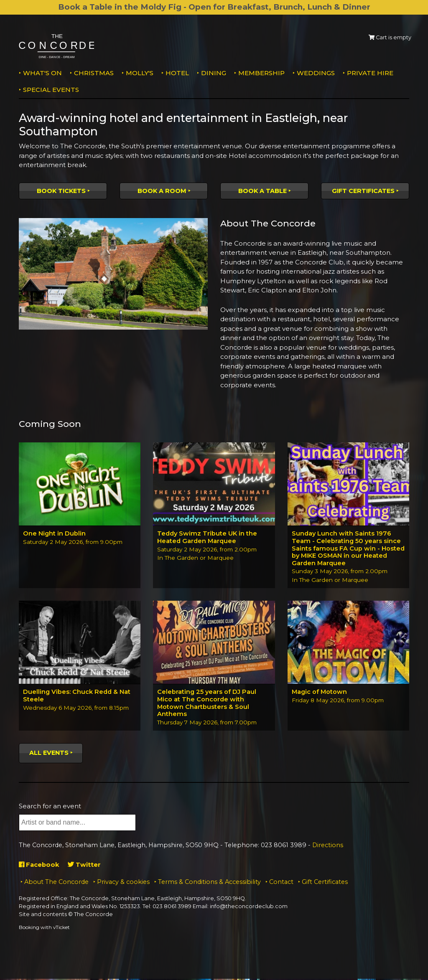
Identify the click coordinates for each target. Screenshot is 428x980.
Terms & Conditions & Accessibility (209, 883)
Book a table (262, 191)
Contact (281, 883)
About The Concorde (56, 883)
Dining (214, 73)
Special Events (51, 90)
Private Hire (370, 73)
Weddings (316, 73)
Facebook (39, 866)
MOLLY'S (140, 73)
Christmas (94, 73)
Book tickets (61, 191)
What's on (42, 73)
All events (49, 754)
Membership (261, 73)
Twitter (85, 866)
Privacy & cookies (123, 883)
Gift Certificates (363, 191)
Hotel (177, 73)
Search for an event (50, 807)
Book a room (162, 191)
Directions (328, 847)
